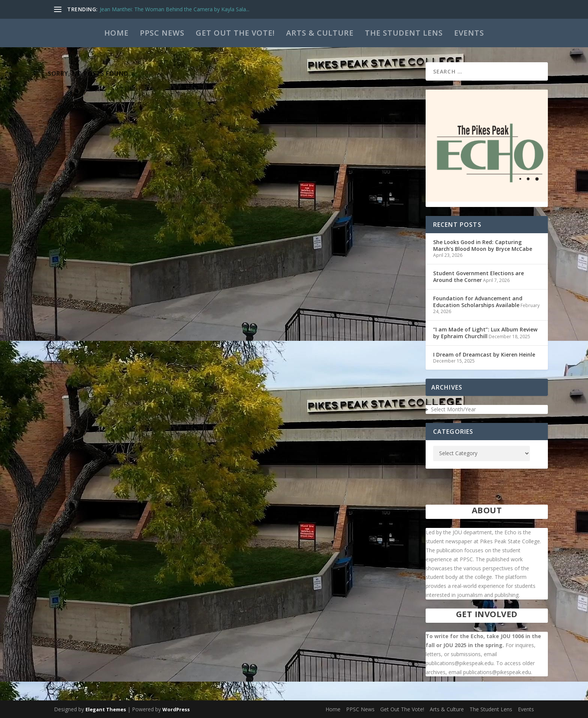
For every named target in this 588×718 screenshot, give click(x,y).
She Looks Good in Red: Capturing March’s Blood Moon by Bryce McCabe (483, 245)
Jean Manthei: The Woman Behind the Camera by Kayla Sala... (175, 9)
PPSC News (162, 33)
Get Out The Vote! (235, 33)
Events (469, 33)
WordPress (176, 709)
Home (116, 33)
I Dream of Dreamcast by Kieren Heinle (484, 355)
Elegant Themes (106, 709)
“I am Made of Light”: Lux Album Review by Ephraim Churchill (485, 333)
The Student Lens (404, 33)
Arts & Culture (320, 33)
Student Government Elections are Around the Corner (478, 277)
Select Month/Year (453, 409)
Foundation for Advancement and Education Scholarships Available (478, 302)
